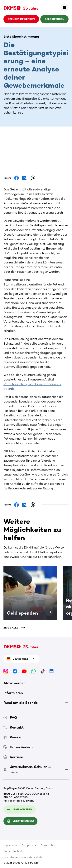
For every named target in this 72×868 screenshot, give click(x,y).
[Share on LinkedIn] (25, 178)
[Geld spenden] (49, 612)
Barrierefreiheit (13, 851)
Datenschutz (49, 845)
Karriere (13, 757)
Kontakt (14, 727)
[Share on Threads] (33, 178)
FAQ (10, 718)
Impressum (10, 845)
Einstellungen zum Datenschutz (23, 857)
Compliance (29, 845)
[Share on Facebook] (17, 178)
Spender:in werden (21, 19)
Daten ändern (18, 747)
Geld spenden (54, 19)
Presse (12, 737)
